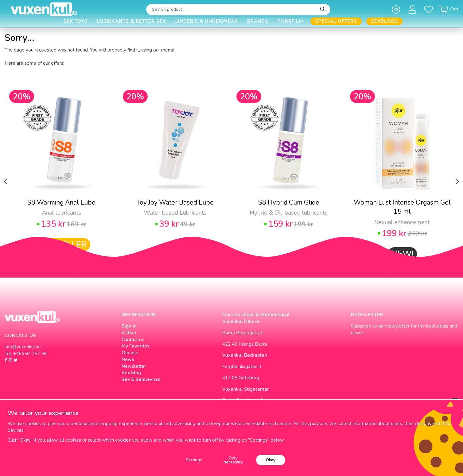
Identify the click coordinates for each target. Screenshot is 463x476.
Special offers (336, 21)
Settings (194, 460)
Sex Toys (76, 21)
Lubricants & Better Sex (132, 21)
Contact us (133, 340)
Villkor (129, 333)
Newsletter (134, 366)
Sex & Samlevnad (141, 379)
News (128, 359)
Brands (258, 21)
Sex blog (131, 373)
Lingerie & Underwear (207, 21)
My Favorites (136, 346)
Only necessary (233, 460)
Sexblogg (384, 21)
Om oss (130, 353)
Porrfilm (290, 21)
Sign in (129, 326)
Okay (271, 460)
